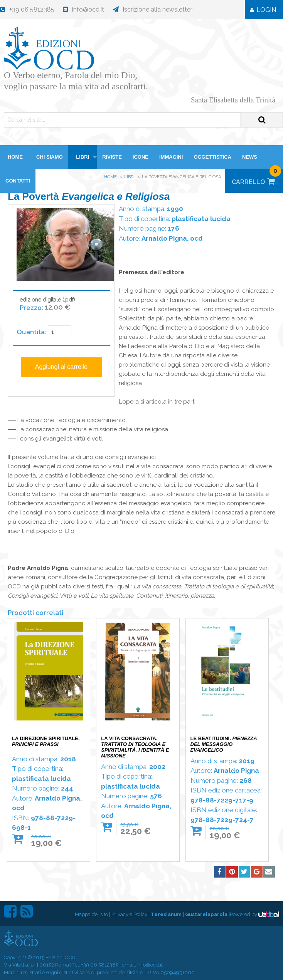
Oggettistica (212, 157)
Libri (83, 157)
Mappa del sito (91, 914)
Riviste (112, 157)
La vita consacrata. (135, 747)
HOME (15, 157)
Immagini (171, 157)
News (250, 157)
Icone (141, 157)
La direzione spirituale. (46, 741)
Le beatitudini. (224, 744)
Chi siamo (50, 157)
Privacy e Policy (129, 914)
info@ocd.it (150, 965)
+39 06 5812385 (100, 965)
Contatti (18, 181)
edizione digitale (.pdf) (47, 308)
